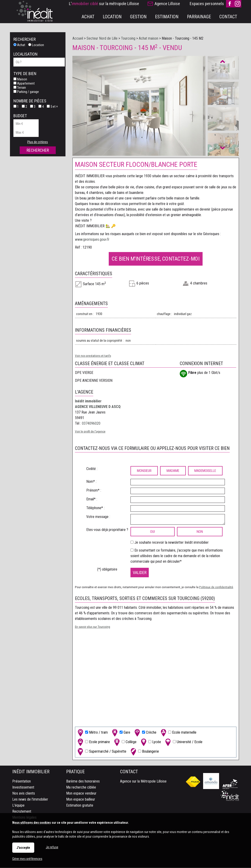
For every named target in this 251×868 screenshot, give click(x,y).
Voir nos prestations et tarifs (93, 356)
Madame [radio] (173, 471)
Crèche (145, 733)
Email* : (92, 500)
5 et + (52, 107)
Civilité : (92, 469)
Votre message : (98, 517)
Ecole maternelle (178, 733)
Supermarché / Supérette (101, 752)
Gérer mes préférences (27, 859)
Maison (20, 79)
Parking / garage (26, 92)
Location (36, 45)
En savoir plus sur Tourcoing (93, 627)
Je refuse (52, 847)
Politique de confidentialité (216, 587)
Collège (125, 743)
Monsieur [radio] (144, 471)
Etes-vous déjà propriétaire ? (107, 530)
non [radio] (200, 532)
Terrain (20, 88)
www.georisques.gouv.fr (92, 240)
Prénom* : (94, 491)
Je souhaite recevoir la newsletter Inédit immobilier (172, 543)
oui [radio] (152, 532)
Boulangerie (144, 752)
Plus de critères (38, 142)
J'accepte (23, 848)
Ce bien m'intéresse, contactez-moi (156, 259)
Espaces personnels (207, 4)
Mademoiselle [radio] (205, 471)
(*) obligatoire (107, 570)
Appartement (24, 83)
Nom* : (91, 482)
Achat (19, 45)
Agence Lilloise (167, 4)
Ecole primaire (93, 743)
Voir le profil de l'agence (90, 432)
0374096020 (91, 424)
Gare (121, 733)
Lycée (150, 743)
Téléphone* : (95, 508)
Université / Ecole (183, 743)
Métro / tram (92, 733)
